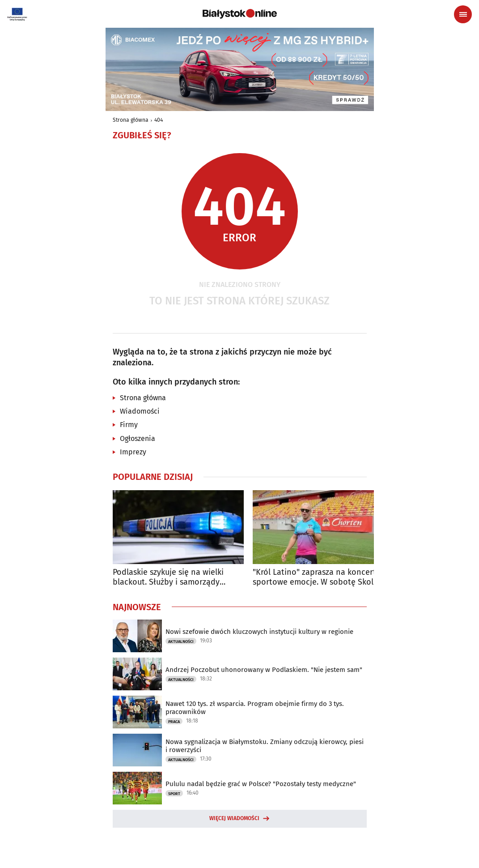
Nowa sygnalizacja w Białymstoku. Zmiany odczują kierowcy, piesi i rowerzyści (265, 746)
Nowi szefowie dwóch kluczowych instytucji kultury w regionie (259, 632)
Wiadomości (140, 411)
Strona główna (131, 120)
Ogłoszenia (138, 438)
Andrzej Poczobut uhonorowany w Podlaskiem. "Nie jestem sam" (264, 670)
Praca (174, 722)
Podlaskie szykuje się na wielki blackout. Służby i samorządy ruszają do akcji (168, 577)
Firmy (129, 425)
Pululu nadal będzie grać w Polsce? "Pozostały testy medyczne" (261, 784)
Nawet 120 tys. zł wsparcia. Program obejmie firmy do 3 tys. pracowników (255, 708)
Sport (174, 794)
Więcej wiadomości (234, 818)
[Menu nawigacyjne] (463, 14)
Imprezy (133, 452)
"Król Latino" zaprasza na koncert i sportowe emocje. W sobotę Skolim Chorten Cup (318, 577)
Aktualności (181, 641)
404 (159, 120)
